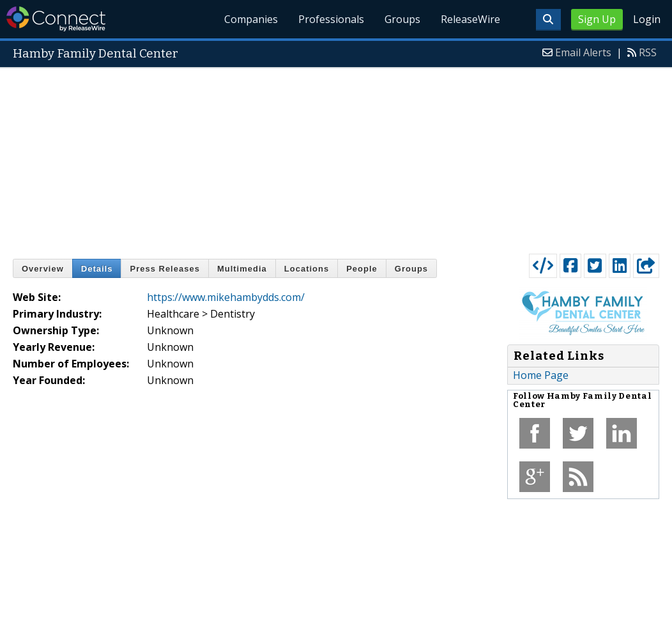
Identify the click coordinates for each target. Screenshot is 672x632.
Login (647, 19)
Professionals (332, 19)
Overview (43, 269)
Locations (307, 269)
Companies (252, 19)
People (362, 269)
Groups (402, 19)
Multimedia (242, 269)
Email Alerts (583, 52)
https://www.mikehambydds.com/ (226, 297)
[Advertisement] (336, 158)
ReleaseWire (470, 19)
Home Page (541, 375)
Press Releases (164, 269)
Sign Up (597, 19)
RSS (648, 52)
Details (97, 269)
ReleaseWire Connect (56, 19)
